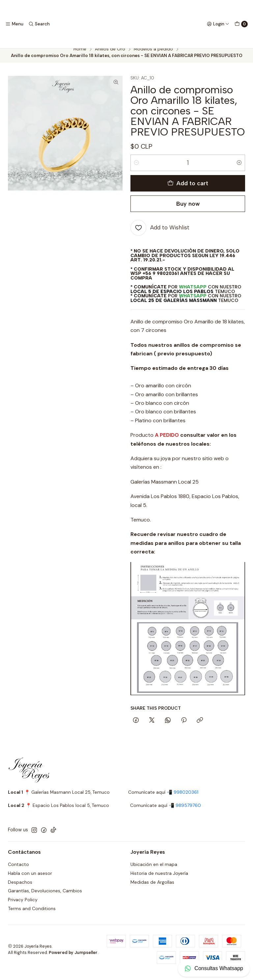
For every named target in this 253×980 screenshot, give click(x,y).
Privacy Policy (23, 906)
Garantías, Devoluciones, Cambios (45, 897)
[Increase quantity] (239, 169)
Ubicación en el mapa (154, 871)
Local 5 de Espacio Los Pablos (172, 298)
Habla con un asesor (30, 879)
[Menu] (14, 24)
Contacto (18, 871)
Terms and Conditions (32, 915)
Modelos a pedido (153, 56)
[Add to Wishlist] (160, 234)
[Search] (39, 24)
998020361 (186, 799)
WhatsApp (193, 293)
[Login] (218, 24)
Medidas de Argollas (152, 888)
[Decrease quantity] (136, 169)
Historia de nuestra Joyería (159, 879)
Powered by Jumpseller (73, 959)
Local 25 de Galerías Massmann (174, 307)
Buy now (188, 210)
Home (80, 56)
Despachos (20, 888)
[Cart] (241, 24)
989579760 (188, 812)
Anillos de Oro (110, 56)
